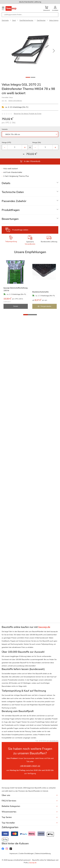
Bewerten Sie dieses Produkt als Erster (28, 114)
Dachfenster (41, 20)
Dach (14, 20)
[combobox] (30, 15)
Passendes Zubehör (14, 201)
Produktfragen (11, 210)
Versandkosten (30, 244)
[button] (54, 51)
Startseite (5, 20)
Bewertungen (10, 219)
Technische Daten (13, 192)
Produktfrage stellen (20, 230)
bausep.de (33, 863)
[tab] (30, 183)
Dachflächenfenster (26, 20)
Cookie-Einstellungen (26, 854)
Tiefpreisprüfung (11, 242)
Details (6, 183)
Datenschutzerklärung (43, 854)
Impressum (13, 854)
